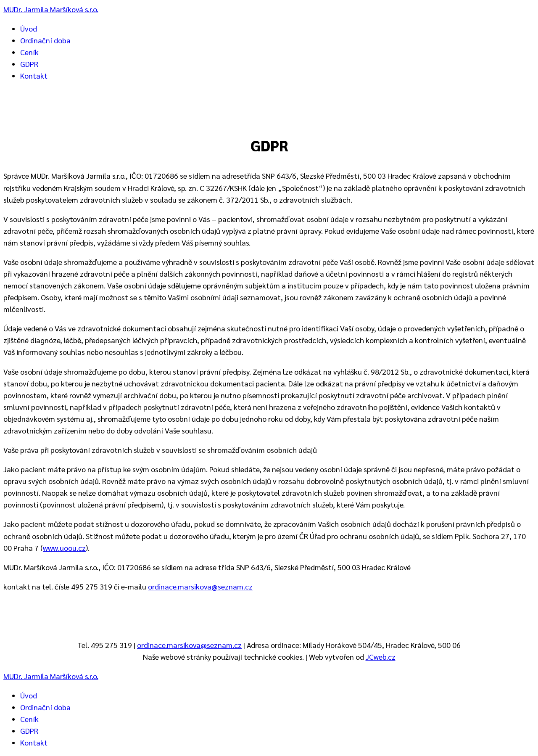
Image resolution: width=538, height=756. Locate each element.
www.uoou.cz (64, 548)
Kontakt (34, 75)
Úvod (29, 28)
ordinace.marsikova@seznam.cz (200, 586)
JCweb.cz (381, 657)
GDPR (29, 64)
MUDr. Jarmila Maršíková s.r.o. (51, 9)
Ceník (29, 52)
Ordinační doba (45, 40)
